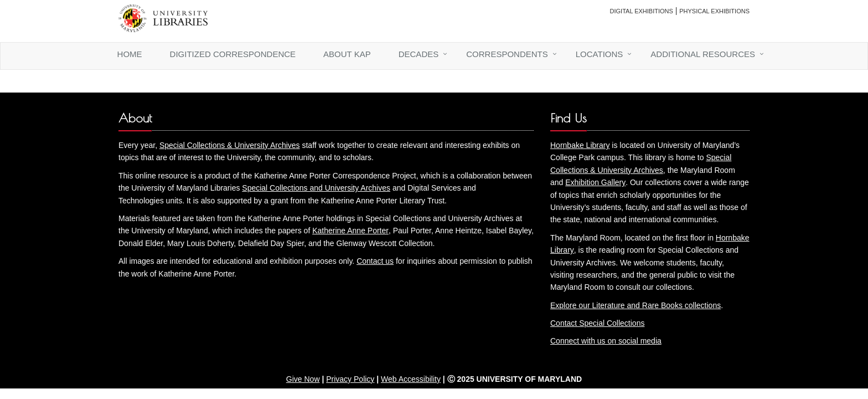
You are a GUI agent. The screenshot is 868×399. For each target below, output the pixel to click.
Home (130, 54)
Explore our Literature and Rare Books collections (635, 305)
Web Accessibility (411, 379)
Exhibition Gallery (595, 182)
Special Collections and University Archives (316, 188)
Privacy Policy (350, 379)
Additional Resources (703, 54)
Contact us (375, 261)
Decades (419, 54)
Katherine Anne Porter (350, 231)
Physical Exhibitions (714, 11)
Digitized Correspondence (233, 54)
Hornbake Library (580, 145)
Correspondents (507, 54)
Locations (600, 54)
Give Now (303, 379)
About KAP (347, 54)
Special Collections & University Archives (230, 145)
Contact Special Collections (597, 323)
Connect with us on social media (606, 341)
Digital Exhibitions (642, 11)
